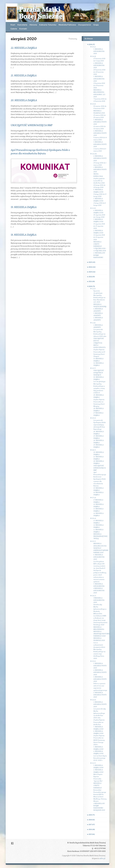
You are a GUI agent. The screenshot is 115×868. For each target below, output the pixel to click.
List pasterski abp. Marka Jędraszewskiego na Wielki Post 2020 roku (100, 713)
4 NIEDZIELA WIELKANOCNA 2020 (99, 591)
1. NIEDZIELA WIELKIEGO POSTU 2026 (100, 170)
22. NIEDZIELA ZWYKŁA (24, 48)
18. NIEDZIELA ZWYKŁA (23, 235)
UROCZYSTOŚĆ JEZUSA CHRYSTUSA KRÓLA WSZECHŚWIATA (100, 343)
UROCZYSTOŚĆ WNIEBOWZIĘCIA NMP (31, 125)
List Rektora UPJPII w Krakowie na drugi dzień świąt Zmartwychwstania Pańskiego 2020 (100, 620)
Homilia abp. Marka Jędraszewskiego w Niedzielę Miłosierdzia (100, 609)
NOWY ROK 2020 (99, 810)
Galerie (14, 29)
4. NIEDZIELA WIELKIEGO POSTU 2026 (100, 133)
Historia (33, 25)
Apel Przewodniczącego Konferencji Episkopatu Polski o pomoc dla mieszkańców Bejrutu (100, 479)
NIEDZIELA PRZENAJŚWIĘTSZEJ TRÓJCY (100, 536)
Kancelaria (22, 25)
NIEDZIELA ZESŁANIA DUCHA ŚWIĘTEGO (100, 546)
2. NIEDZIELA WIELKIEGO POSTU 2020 (100, 695)
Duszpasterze (85, 25)
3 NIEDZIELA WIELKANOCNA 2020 (99, 600)
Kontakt (23, 29)
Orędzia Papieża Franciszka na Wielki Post (99, 722)
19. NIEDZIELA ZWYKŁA (24, 207)
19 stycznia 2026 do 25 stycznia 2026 (99, 226)
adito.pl (102, 858)
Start (13, 25)
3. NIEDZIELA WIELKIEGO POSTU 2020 (100, 679)
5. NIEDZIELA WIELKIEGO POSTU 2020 (100, 666)
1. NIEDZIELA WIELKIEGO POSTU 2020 (100, 704)
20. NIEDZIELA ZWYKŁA (24, 100)
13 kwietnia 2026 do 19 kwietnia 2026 (99, 85)
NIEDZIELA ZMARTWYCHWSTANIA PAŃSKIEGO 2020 (102, 634)
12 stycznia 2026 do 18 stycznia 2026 (99, 237)
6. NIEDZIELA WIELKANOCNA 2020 (99, 557)
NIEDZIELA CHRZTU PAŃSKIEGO (98, 244)
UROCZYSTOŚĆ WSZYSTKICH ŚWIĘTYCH (99, 373)
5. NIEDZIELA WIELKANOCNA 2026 (99, 51)
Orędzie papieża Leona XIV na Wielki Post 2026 (99, 181)
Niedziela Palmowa (67, 25)
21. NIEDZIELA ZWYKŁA (24, 76)
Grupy (96, 25)
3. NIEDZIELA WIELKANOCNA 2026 (99, 79)
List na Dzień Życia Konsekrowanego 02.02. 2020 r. (100, 758)
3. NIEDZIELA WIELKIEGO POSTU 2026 (100, 144)
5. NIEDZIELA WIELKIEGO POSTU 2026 (100, 122)
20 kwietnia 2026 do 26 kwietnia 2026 (99, 72)
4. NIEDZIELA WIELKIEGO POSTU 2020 (100, 672)
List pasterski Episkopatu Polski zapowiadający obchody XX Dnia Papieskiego (100, 425)
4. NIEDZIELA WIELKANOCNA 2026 (99, 65)
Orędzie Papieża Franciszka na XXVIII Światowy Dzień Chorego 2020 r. (99, 740)
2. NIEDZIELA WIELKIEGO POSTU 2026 (100, 158)
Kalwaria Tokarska (48, 25)
